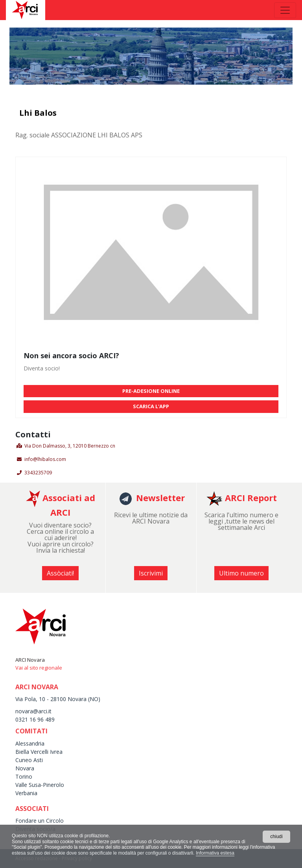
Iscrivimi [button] (151, 573)
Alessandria (30, 743)
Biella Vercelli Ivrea (39, 752)
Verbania (26, 793)
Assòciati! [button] (60, 573)
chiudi (276, 837)
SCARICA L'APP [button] (151, 406)
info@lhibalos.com (45, 459)
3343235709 (38, 473)
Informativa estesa (215, 853)
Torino (24, 776)
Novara (25, 768)
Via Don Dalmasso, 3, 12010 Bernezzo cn (70, 446)
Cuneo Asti (29, 760)
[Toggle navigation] (285, 10)
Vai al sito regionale (39, 668)
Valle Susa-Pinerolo (40, 785)
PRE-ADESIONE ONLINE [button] (151, 391)
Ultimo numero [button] (241, 573)
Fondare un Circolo (40, 821)
